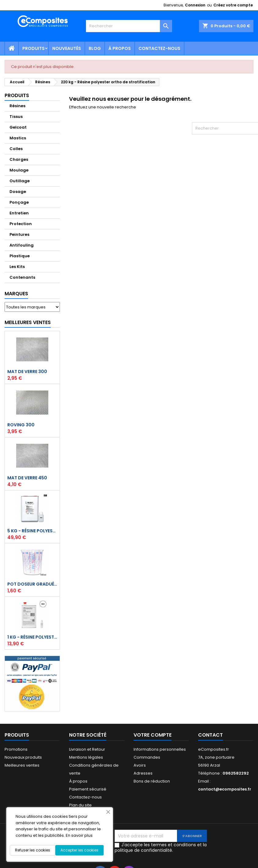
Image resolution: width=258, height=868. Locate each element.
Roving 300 (21, 425)
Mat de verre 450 (27, 478)
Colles (16, 149)
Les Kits (17, 267)
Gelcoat (18, 127)
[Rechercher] (129, 26)
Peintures (19, 234)
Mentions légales (86, 757)
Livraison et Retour (87, 749)
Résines (17, 106)
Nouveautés (67, 48)
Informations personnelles (160, 749)
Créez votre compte (233, 5)
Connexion (195, 5)
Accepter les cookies (79, 850)
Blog (95, 48)
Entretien (19, 213)
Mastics (18, 138)
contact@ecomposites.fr (225, 789)
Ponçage (19, 202)
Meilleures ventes (22, 765)
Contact (210, 735)
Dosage (18, 192)
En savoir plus (79, 835)
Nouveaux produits (23, 757)
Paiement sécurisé (88, 789)
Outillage (20, 181)
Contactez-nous (159, 48)
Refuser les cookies (33, 850)
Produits (33, 48)
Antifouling (22, 245)
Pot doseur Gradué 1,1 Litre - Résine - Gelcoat (32, 584)
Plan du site (80, 805)
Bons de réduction (152, 781)
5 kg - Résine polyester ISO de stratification (32, 531)
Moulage (19, 170)
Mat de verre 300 (27, 372)
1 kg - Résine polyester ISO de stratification (32, 637)
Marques (16, 294)
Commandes (147, 757)
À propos (120, 48)
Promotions (16, 749)
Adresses (143, 773)
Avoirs (140, 765)
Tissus (16, 117)
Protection (21, 224)
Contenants (22, 277)
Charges (19, 159)
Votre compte (153, 735)
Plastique (20, 256)
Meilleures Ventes (28, 322)
